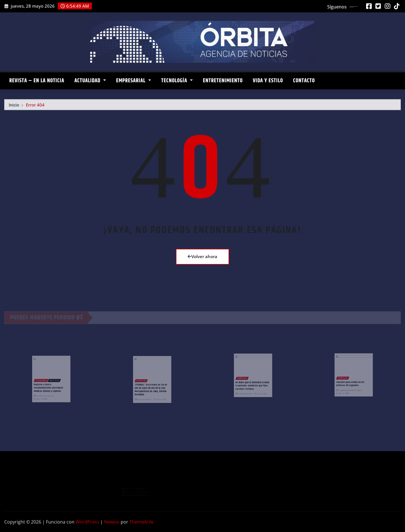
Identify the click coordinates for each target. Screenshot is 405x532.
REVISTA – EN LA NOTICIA (37, 81)
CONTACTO (304, 81)
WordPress (87, 522)
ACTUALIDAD (90, 81)
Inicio (14, 106)
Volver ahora (203, 256)
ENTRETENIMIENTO (223, 81)
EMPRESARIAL (134, 81)
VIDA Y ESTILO (268, 81)
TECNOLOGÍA (177, 81)
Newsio (112, 522)
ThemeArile (141, 522)
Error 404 (35, 106)
